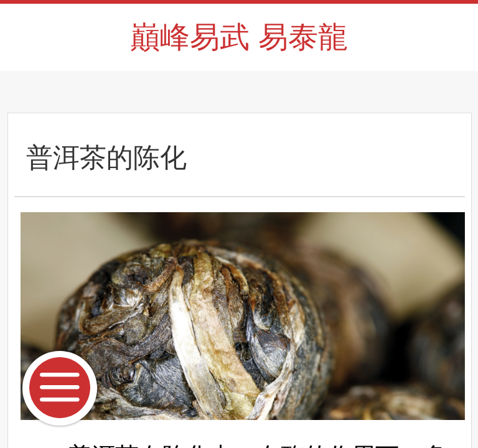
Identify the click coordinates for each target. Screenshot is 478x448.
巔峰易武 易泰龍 (239, 37)
